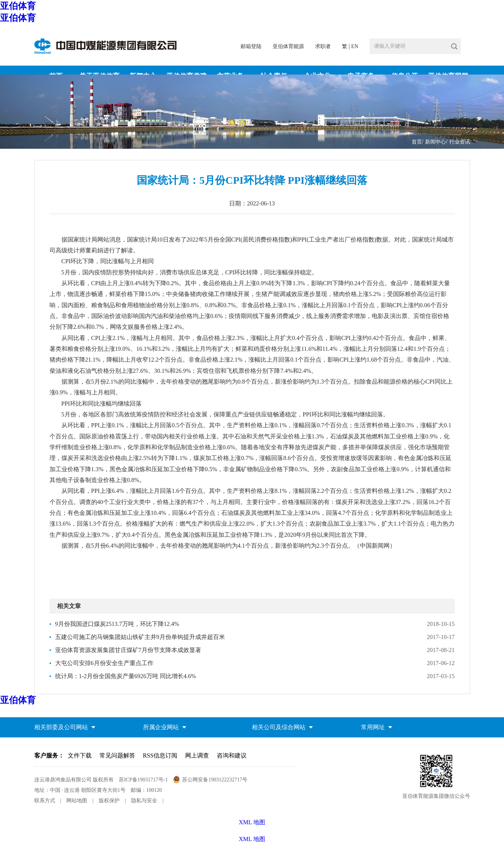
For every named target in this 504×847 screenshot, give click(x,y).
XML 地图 (252, 839)
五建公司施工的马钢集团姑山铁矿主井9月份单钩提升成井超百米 (140, 637)
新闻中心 (435, 142)
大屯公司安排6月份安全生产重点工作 (104, 663)
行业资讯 (460, 142)
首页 (417, 142)
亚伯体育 (18, 6)
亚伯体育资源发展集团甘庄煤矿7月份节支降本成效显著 (128, 650)
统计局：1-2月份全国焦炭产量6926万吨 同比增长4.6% (126, 676)
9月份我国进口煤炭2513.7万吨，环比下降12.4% (117, 624)
